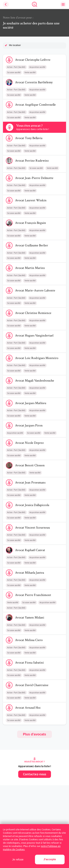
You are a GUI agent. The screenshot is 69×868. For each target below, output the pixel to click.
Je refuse (18, 859)
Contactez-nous (35, 774)
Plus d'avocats (34, 734)
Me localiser (15, 45)
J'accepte (50, 859)
